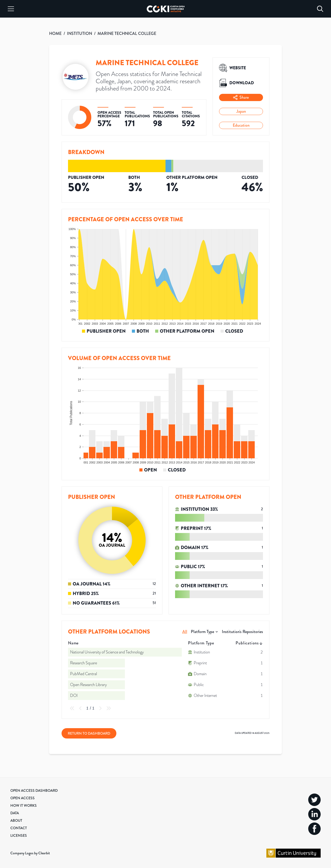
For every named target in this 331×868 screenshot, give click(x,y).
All (185, 632)
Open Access (22, 798)
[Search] (320, 9)
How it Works (24, 805)
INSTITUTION (80, 33)
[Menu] (11, 9)
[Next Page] (100, 708)
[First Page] (72, 708)
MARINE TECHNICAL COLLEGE (127, 33)
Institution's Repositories (242, 632)
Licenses (19, 835)
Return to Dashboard (89, 733)
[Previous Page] (80, 708)
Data (15, 813)
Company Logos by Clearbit (30, 853)
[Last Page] (109, 708)
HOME (55, 33)
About (16, 820)
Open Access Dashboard (34, 790)
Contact (19, 828)
